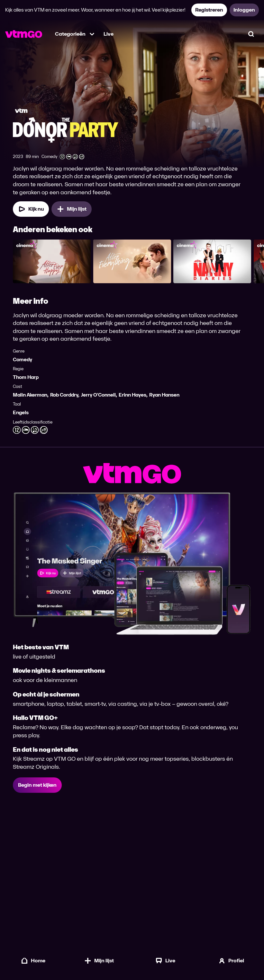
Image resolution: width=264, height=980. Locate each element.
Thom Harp (26, 380)
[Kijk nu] (31, 212)
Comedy (23, 362)
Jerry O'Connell (98, 397)
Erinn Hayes (132, 397)
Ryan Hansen (164, 397)
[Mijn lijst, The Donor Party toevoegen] (72, 212)
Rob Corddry (64, 397)
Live (109, 34)
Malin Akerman (30, 397)
